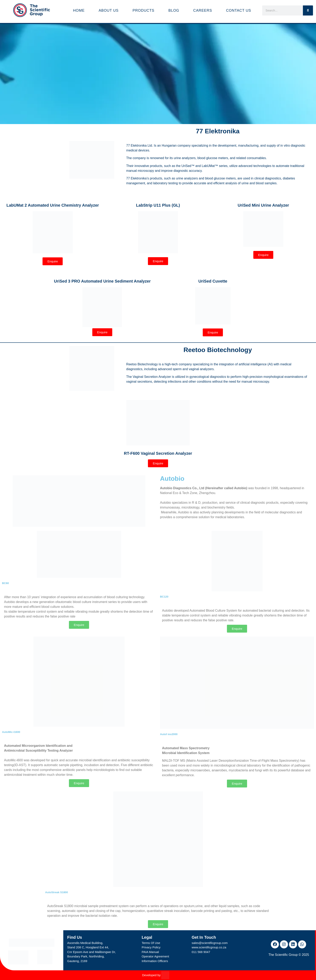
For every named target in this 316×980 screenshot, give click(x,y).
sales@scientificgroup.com (210, 943)
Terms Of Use (151, 943)
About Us (109, 10)
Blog (174, 10)
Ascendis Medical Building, (85, 943)
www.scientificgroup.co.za (209, 947)
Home (79, 10)
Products (143, 10)
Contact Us (239, 10)
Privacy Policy (151, 947)
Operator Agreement (155, 956)
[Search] (308, 10)
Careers (203, 10)
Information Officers (155, 961)
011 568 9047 (201, 952)
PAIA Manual (150, 952)
